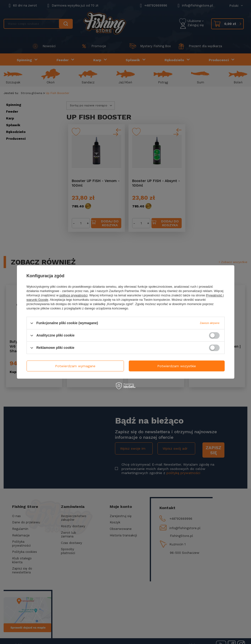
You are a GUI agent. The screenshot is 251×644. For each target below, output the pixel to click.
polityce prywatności (73, 295)
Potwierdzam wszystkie (177, 366)
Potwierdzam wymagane (75, 366)
